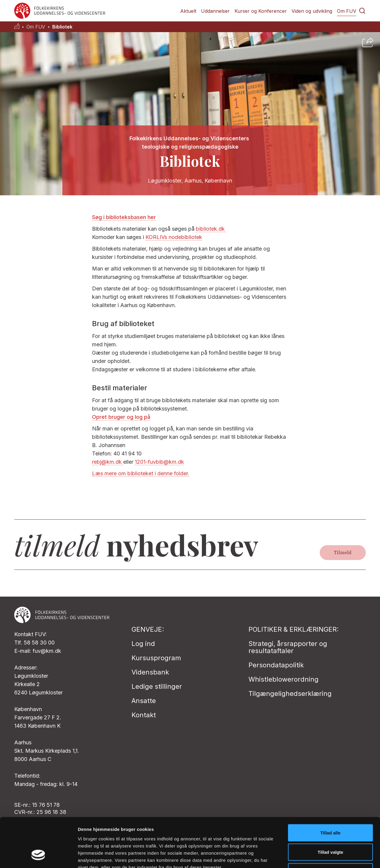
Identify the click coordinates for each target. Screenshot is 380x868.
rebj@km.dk (108, 462)
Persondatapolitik (276, 665)
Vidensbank (150, 672)
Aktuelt (188, 11)
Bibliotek (62, 27)
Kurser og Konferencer (261, 11)
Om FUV (347, 11)
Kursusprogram (156, 658)
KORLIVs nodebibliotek (174, 237)
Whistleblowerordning (284, 679)
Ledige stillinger (157, 686)
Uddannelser (215, 11)
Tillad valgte (330, 810)
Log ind (143, 644)
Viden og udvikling (312, 11)
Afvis (331, 829)
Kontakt (144, 715)
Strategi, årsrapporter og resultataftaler (288, 647)
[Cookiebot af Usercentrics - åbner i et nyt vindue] (38, 856)
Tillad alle (330, 790)
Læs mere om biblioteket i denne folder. (141, 473)
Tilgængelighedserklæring (290, 694)
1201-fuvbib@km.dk (159, 462)
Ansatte (144, 701)
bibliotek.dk (211, 229)
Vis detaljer (309, 856)
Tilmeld (343, 553)
